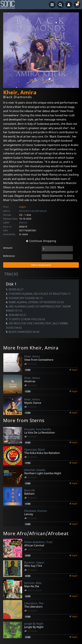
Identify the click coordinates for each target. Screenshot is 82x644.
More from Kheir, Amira (31, 348)
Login (23, 207)
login (75, 370)
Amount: (8, 248)
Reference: (9, 256)
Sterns (23, 222)
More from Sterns (24, 420)
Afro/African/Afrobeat (33, 211)
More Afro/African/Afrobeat (36, 533)
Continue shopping (41, 241)
